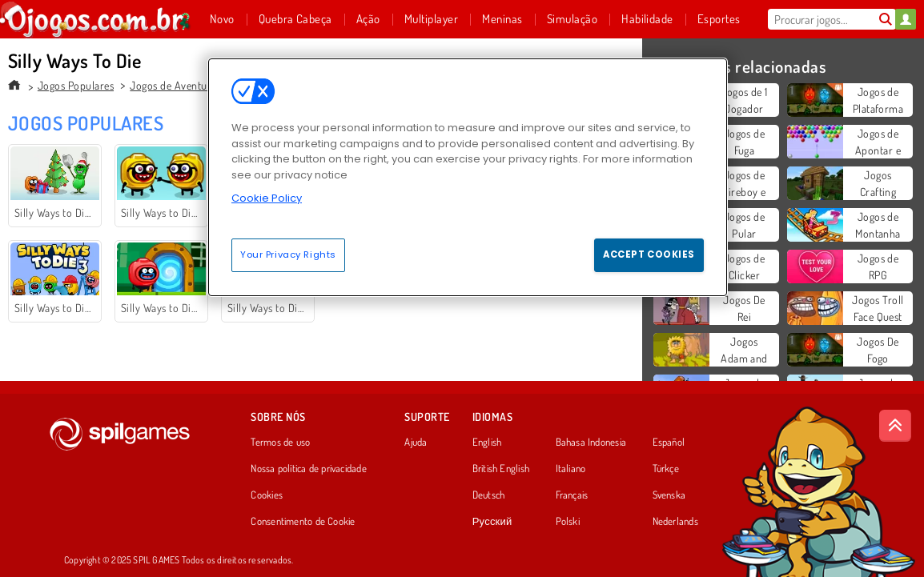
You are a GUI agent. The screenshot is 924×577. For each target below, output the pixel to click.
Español (669, 443)
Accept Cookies (649, 254)
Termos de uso (280, 443)
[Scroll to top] (895, 426)
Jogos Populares (76, 85)
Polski (568, 522)
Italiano (571, 469)
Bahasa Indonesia (591, 443)
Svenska (669, 495)
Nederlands (675, 522)
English (487, 443)
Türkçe (666, 469)
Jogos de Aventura (173, 85)
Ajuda (416, 443)
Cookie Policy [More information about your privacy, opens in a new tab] (267, 198)
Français (572, 495)
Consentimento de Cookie (303, 522)
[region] (468, 177)
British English (501, 469)
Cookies (267, 495)
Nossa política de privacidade (308, 469)
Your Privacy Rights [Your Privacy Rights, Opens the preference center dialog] (288, 254)
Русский (492, 522)
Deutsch (489, 495)
